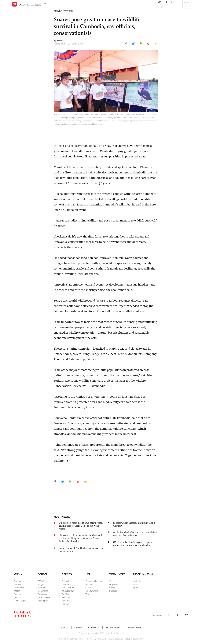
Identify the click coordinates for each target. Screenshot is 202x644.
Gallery (112, 588)
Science (18, 594)
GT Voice (42, 581)
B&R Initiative (44, 597)
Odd (16, 597)
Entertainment (92, 591)
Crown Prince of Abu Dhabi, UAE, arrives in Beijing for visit (81, 549)
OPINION (67, 574)
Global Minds (68, 588)
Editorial (65, 581)
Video (112, 581)
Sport (135, 588)
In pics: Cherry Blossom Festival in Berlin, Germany (134, 524)
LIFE (88, 574)
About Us (64, 628)
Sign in (186, 4)
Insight (41, 584)
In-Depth (137, 581)
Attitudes (89, 584)
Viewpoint (66, 597)
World (136, 584)
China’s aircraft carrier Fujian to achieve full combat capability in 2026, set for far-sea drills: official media (81, 538)
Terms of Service (135, 628)
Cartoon (65, 604)
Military (17, 591)
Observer (66, 584)
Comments (43, 591)
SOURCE (43, 574)
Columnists (67, 601)
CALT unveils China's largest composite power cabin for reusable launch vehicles (133, 544)
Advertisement (113, 628)
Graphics (113, 584)
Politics (17, 581)
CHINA (18, 574)
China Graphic (21, 601)
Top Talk (65, 594)
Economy (42, 588)
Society (17, 584)
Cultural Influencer (94, 581)
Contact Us (94, 628)
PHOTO (58, 11)
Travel (88, 594)
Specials (113, 591)
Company (42, 594)
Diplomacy (19, 588)
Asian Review (68, 591)
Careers (78, 628)
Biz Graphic (43, 601)
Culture (89, 588)
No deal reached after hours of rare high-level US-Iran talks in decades (135, 534)
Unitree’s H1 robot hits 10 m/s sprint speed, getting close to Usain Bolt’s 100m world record (81, 526)
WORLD (69, 11)
